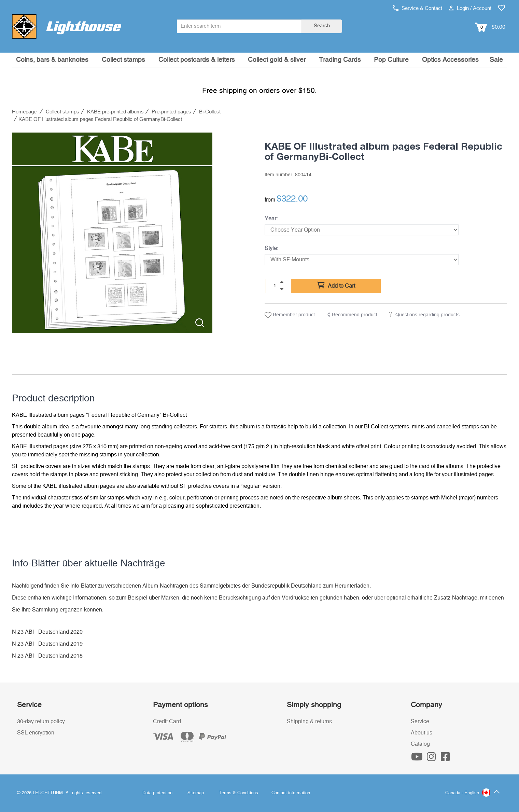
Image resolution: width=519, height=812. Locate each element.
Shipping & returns (309, 721)
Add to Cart (336, 286)
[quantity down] (282, 289)
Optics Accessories (450, 60)
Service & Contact (417, 8)
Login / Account (470, 8)
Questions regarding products (427, 315)
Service (420, 721)
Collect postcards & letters (197, 60)
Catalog (420, 744)
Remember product (290, 315)
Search (322, 26)
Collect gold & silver (277, 60)
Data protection (157, 793)
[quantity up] (282, 282)
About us (422, 733)
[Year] (362, 230)
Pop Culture (391, 60)
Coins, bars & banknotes (52, 60)
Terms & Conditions (239, 793)
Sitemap (196, 793)
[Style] (362, 260)
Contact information (291, 793)
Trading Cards (340, 60)
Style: (271, 248)
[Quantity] (275, 286)
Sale (496, 60)
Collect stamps (123, 60)
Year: (271, 219)
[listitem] (112, 233)
